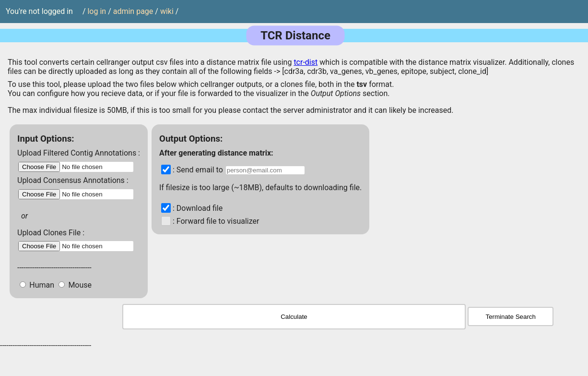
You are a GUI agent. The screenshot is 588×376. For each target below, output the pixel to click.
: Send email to (199, 170)
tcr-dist (306, 62)
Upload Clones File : (51, 233)
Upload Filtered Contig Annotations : (79, 153)
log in (97, 12)
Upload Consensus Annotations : (73, 180)
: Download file (198, 208)
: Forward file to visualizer (216, 221)
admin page (133, 12)
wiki (167, 12)
